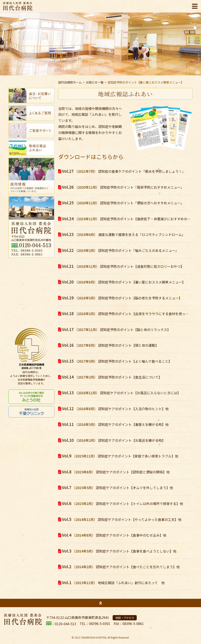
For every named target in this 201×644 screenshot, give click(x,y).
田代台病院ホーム (70, 82)
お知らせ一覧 (95, 82)
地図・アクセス (125, 618)
